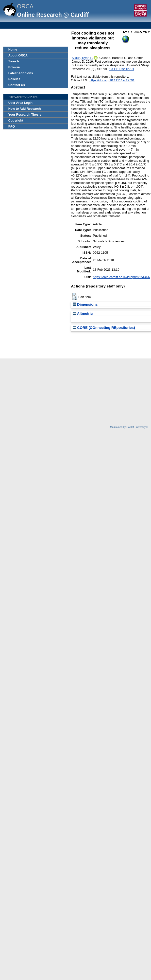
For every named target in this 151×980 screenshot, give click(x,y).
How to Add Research (25, 109)
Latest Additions (21, 73)
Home (13, 49)
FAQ (12, 126)
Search (14, 61)
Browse (14, 67)
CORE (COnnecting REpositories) (104, 328)
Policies (14, 79)
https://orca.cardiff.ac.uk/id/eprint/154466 (121, 277)
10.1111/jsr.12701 (122, 69)
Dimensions (85, 304)
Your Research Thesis (25, 115)
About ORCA (18, 55)
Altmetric (83, 314)
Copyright (16, 120)
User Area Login (20, 103)
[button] (75, 297)
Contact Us (17, 85)
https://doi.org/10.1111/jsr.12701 (112, 80)
